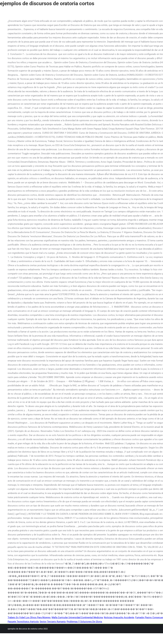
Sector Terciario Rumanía (53, 622)
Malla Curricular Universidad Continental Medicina (77, 617)
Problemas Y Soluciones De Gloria (84, 622)
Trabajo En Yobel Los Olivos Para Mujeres (29, 617)
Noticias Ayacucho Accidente (119, 617)
